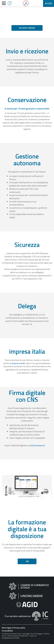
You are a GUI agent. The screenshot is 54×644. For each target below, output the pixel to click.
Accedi (49, 3)
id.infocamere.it (37, 445)
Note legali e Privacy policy (14, 628)
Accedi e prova (27, 28)
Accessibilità (7, 631)
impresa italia (19, 363)
